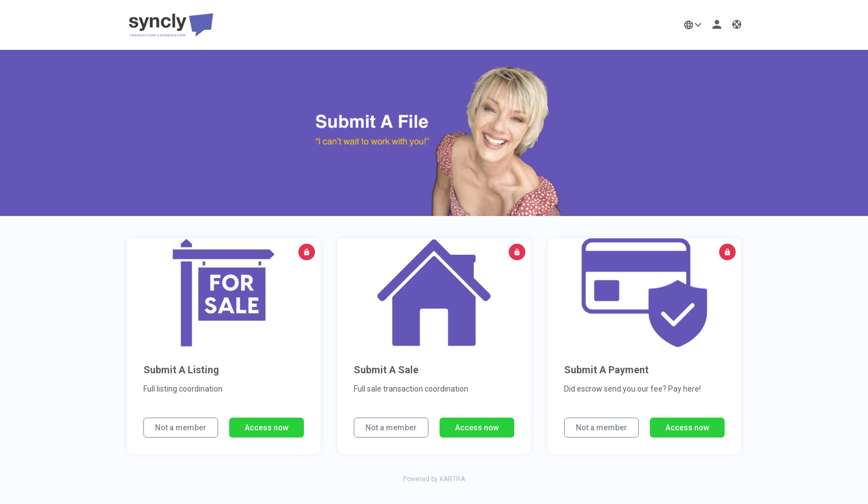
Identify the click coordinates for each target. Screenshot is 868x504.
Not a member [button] (181, 428)
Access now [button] (267, 428)
